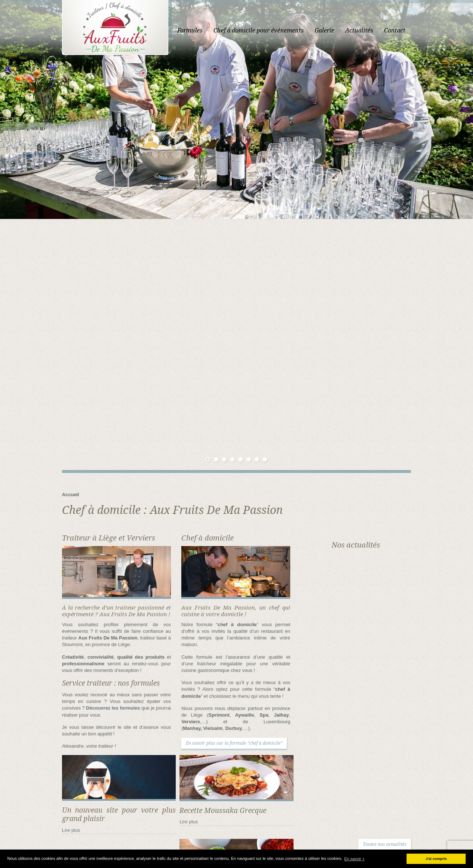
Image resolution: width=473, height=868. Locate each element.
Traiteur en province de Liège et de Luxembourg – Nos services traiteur (321, 842)
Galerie (361, 30)
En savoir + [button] (354, 859)
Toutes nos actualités (421, 596)
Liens (249, 835)
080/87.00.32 (160, 759)
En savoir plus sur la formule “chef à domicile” (223, 486)
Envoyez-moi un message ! (169, 775)
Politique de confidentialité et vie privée (369, 835)
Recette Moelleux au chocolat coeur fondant (397, 760)
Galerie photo (404, 828)
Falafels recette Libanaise (379, 752)
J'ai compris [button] (436, 859)
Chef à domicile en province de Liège (309, 822)
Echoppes (367, 828)
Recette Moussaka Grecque (382, 744)
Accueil (192, 30)
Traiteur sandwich (264, 848)
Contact (431, 30)
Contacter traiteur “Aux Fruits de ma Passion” (294, 828)
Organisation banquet (290, 835)
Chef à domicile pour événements (295, 30)
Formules (226, 30)
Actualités (395, 30)
